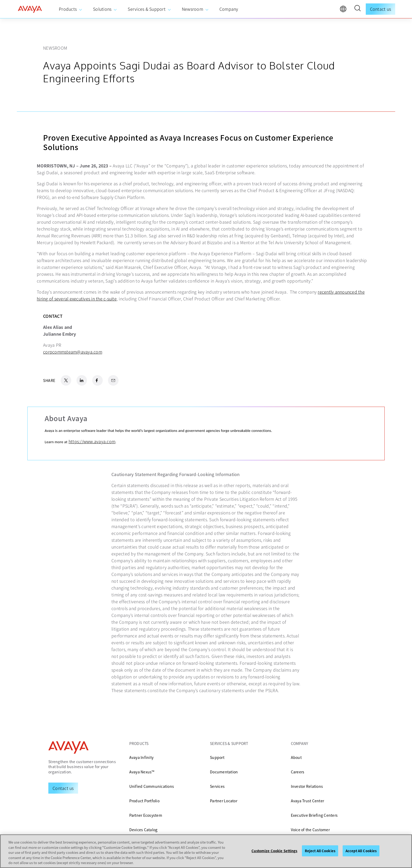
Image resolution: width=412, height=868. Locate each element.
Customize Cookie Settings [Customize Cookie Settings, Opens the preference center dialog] (274, 851)
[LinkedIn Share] (82, 380)
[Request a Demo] (63, 788)
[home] (30, 9)
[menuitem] (71, 9)
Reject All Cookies (320, 851)
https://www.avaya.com (92, 441)
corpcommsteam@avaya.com (73, 352)
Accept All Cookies (361, 851)
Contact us (381, 9)
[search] (357, 9)
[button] (357, 9)
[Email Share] (113, 380)
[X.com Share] (66, 380)
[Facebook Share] (97, 380)
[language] (344, 10)
